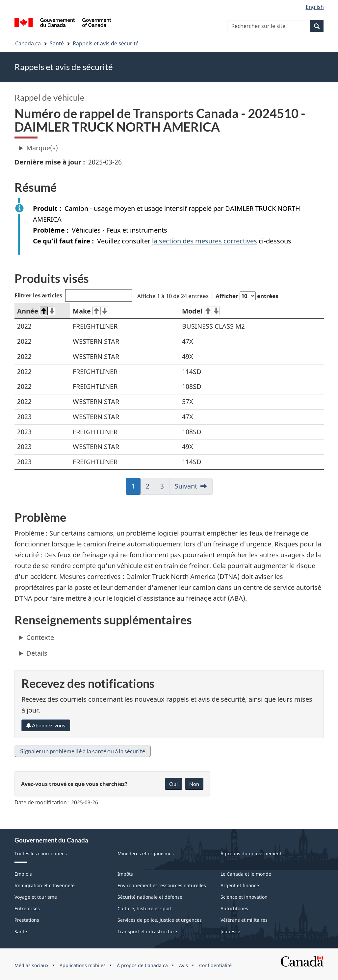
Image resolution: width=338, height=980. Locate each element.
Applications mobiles (83, 965)
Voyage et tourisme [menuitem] (36, 897)
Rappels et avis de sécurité (106, 43)
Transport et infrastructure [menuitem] (147, 931)
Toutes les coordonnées (41, 854)
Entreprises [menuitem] (27, 908)
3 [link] (165, 488)
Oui (173, 784)
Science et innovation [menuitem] (244, 897)
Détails (37, 653)
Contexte (40, 637)
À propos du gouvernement (251, 854)
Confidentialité (215, 965)
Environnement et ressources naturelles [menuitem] (162, 885)
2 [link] (150, 488)
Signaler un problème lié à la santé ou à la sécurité (83, 751)
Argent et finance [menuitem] (240, 885)
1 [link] (136, 488)
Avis (183, 965)
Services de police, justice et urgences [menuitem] (160, 920)
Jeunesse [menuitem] (230, 931)
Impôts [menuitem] (125, 874)
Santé (57, 43)
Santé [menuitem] (21, 931)
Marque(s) (42, 148)
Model (201, 311)
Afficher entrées (247, 296)
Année (36, 311)
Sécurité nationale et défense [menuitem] (150, 897)
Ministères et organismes (146, 854)
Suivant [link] (186, 486)
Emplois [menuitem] (23, 874)
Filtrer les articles (74, 295)
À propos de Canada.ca (142, 965)
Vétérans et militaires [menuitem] (244, 920)
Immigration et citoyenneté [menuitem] (45, 885)
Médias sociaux (31, 965)
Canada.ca (28, 43)
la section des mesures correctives (205, 241)
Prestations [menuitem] (27, 920)
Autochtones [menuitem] (234, 908)
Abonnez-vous (46, 725)
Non (194, 784)
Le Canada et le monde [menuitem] (246, 874)
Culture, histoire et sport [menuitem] (145, 908)
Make (91, 311)
